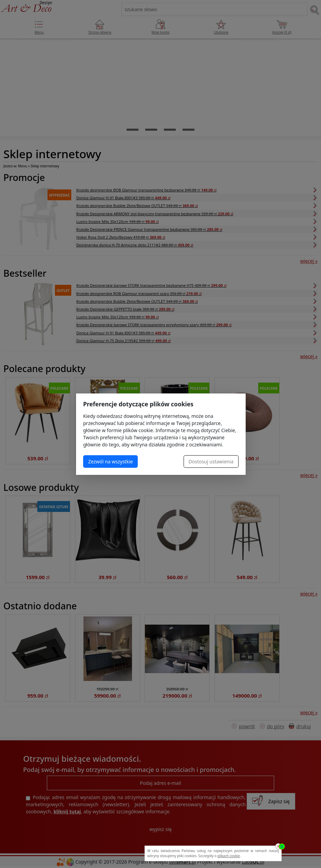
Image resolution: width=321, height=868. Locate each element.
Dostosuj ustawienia (211, 461)
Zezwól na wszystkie (110, 461)
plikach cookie (229, 856)
